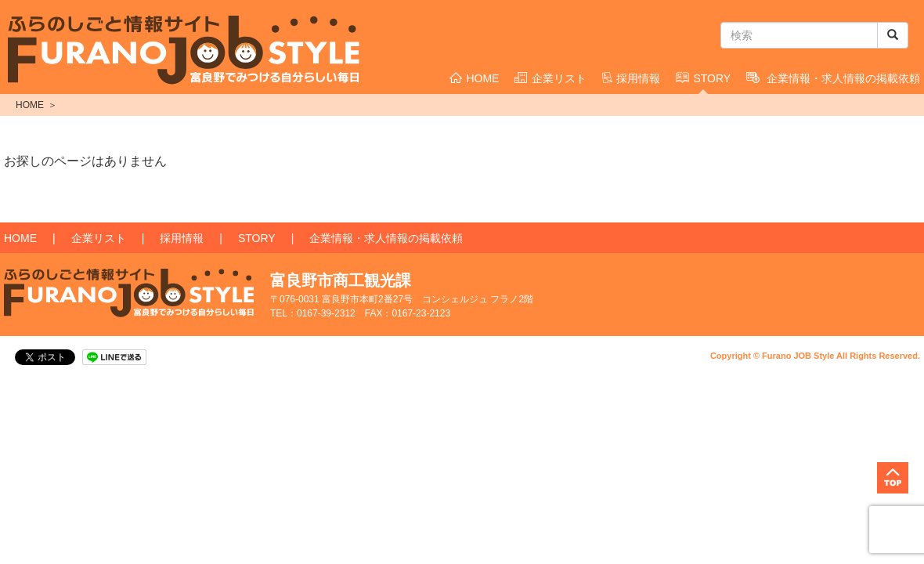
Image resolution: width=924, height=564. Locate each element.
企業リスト (550, 78)
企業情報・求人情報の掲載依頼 (386, 238)
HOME (474, 78)
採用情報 (631, 78)
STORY (703, 78)
